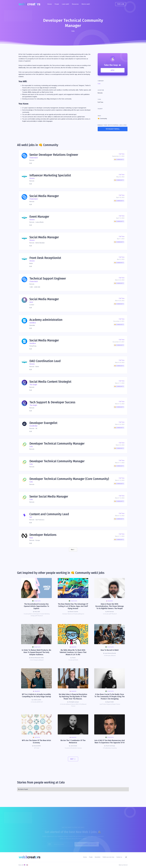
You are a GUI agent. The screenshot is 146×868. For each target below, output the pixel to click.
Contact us (119, 857)
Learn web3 (65, 4)
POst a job (121, 4)
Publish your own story (108, 857)
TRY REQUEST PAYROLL (113, 129)
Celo (99, 84)
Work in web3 (86, 4)
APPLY (113, 70)
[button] (75, 4)
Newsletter (98, 857)
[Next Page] (73, 550)
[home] (30, 4)
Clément (125, 865)
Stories (50, 4)
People (57, 4)
